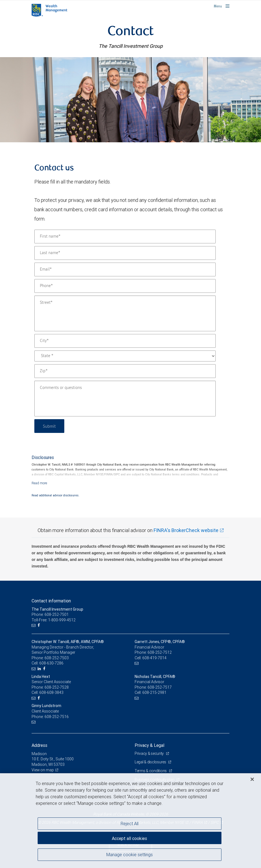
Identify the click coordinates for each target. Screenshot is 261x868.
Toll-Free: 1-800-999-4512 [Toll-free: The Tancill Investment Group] (54, 620)
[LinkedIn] (40, 669)
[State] (125, 356)
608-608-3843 (51, 692)
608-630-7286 (51, 663)
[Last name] (125, 253)
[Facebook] (39, 625)
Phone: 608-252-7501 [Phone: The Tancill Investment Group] (50, 614)
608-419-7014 (154, 658)
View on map (43, 770)
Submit (50, 426)
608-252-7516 (57, 717)
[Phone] (125, 286)
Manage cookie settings (130, 855)
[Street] (125, 313)
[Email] (125, 269)
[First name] (125, 237)
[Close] (252, 779)
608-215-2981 (154, 692)
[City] (125, 341)
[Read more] (39, 483)
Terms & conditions (151, 771)
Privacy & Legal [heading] (149, 745)
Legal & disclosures (151, 762)
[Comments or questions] (125, 399)
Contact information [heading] (51, 601)
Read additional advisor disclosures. (55, 495)
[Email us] (34, 625)
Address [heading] (39, 745)
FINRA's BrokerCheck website (186, 530)
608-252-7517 (160, 687)
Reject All (130, 824)
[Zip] (125, 371)
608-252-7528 (57, 687)
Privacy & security (150, 753)
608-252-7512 (160, 652)
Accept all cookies (129, 838)
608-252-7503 (57, 658)
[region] (130, 821)
